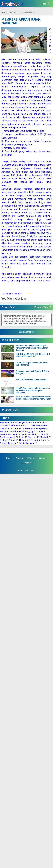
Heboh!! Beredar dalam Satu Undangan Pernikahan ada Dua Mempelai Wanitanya (33, 390)
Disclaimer (27, 463)
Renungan (5, 423)
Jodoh (44, 440)
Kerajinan (5, 431)
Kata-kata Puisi (20, 425)
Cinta (22, 437)
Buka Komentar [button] (27, 332)
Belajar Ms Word (27, 443)
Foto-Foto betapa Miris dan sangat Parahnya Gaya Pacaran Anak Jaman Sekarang (32, 348)
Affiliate (23, 440)
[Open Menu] (44, 4)
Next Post (9, 307)
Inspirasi (42, 428)
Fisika (43, 423)
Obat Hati (36, 425)
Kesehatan (5, 434)
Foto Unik (34, 440)
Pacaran (32, 437)
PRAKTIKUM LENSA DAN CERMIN (31, 380)
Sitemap (42, 458)
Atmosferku (30, 471)
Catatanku (28, 428)
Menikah (44, 437)
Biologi (3, 440)
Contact (19, 458)
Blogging (29, 431)
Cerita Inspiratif (8, 437)
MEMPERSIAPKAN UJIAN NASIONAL (21, 21)
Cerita (40, 431)
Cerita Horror (21, 434)
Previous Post (41, 307)
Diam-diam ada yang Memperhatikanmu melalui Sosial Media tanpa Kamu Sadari (33, 398)
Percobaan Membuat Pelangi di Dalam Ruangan (32, 372)
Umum (16, 428)
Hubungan (20, 423)
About (8, 458)
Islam (34, 434)
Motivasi (4, 425)
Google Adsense (8, 443)
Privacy (31, 458)
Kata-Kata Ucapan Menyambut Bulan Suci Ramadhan (32, 364)
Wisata (33, 423)
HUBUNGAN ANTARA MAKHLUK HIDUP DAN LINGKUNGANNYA (33, 355)
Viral (13, 440)
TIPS (43, 434)
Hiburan (17, 431)
